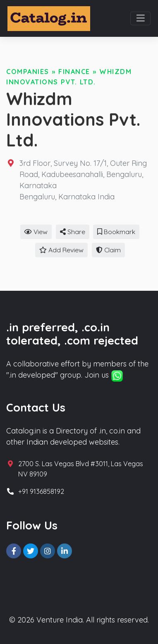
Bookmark (116, 232)
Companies (28, 72)
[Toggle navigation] (140, 19)
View (36, 232)
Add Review (61, 250)
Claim (108, 250)
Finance (74, 72)
